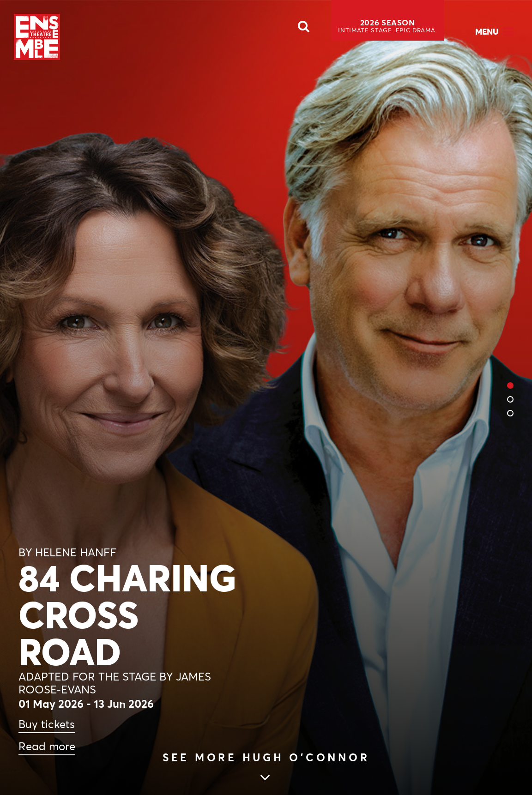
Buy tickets (47, 724)
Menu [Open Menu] (487, 32)
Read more (47, 747)
